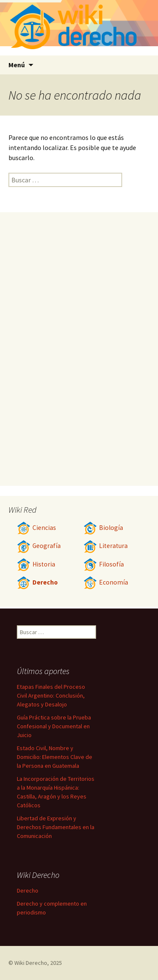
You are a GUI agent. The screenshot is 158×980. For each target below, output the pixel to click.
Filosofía (104, 564)
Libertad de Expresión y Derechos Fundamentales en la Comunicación (56, 827)
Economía (106, 582)
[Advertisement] (79, 349)
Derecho (37, 582)
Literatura (106, 546)
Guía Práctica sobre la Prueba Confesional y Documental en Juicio (54, 726)
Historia (36, 564)
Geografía (39, 546)
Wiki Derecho (31, 963)
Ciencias (36, 528)
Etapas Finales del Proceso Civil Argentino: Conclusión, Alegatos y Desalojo (51, 695)
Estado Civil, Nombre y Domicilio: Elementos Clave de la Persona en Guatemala (55, 757)
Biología (103, 528)
